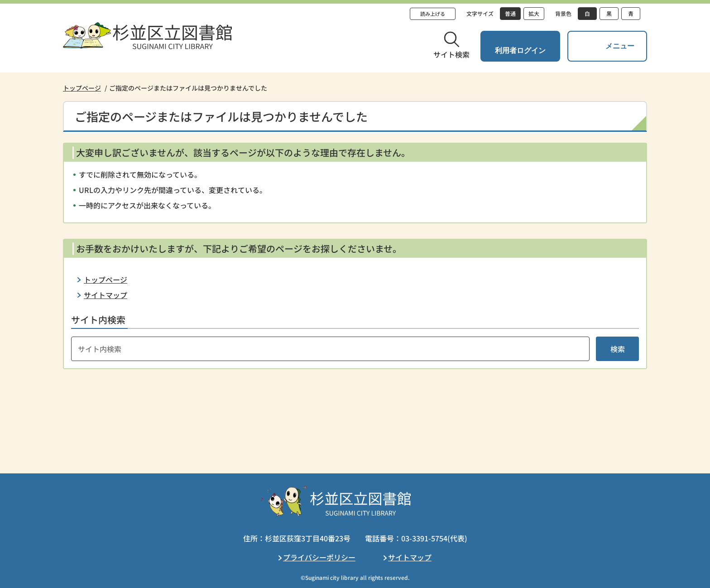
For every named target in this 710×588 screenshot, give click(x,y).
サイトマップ (106, 295)
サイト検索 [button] (451, 54)
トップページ (82, 88)
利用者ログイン (520, 51)
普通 (510, 13)
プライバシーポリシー (319, 557)
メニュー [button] (620, 46)
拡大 (534, 13)
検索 (618, 349)
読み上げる (433, 14)
